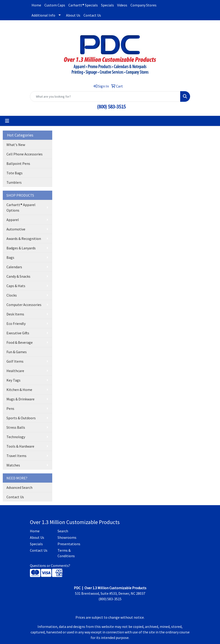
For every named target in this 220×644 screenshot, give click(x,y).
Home (36, 5)
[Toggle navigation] (7, 121)
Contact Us (92, 15)
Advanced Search (19, 487)
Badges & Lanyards (21, 248)
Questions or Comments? (50, 565)
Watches (13, 465)
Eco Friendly (16, 323)
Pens (10, 408)
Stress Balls (16, 427)
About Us (73, 15)
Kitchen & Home (19, 390)
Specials (107, 5)
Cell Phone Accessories (25, 154)
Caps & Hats (16, 286)
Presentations (69, 544)
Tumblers (14, 182)
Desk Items (15, 314)
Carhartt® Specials (83, 5)
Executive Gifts (18, 333)
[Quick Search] (105, 96)
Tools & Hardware (20, 446)
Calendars (14, 267)
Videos (122, 5)
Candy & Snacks (18, 276)
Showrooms (67, 537)
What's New (16, 145)
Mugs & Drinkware (20, 399)
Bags (10, 257)
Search (63, 531)
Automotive (16, 229)
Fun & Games (17, 352)
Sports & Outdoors (21, 418)
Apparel (13, 220)
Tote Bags (14, 173)
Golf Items (15, 361)
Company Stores (143, 5)
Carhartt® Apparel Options (21, 207)
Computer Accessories (24, 305)
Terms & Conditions (66, 553)
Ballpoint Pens (18, 163)
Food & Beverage (20, 342)
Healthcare (15, 371)
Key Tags (13, 380)
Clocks (12, 295)
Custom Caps (55, 5)
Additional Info (43, 15)
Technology (16, 437)
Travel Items (16, 456)
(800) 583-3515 (111, 107)
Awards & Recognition (24, 239)
